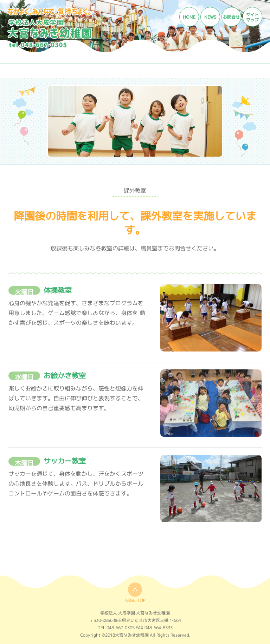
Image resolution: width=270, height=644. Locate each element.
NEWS (210, 17)
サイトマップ (252, 17)
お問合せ (231, 17)
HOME (189, 17)
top (135, 592)
